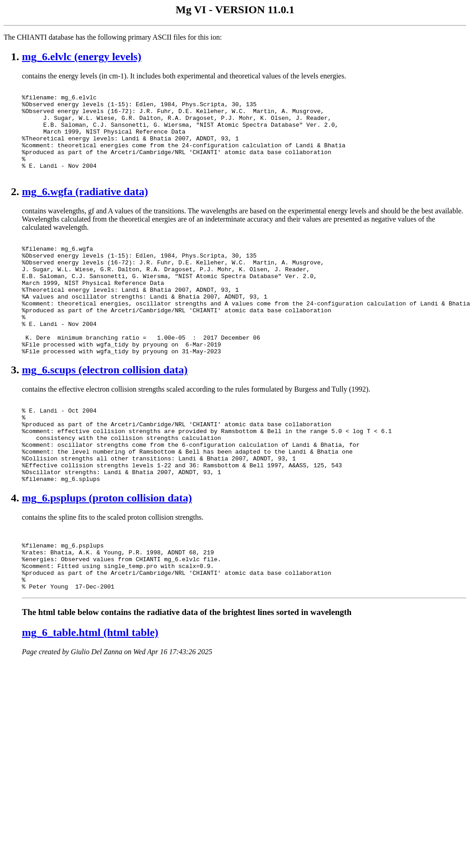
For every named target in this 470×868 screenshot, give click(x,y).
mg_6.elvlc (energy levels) (82, 57)
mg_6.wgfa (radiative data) (85, 209)
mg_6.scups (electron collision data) (105, 411)
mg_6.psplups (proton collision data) (107, 555)
